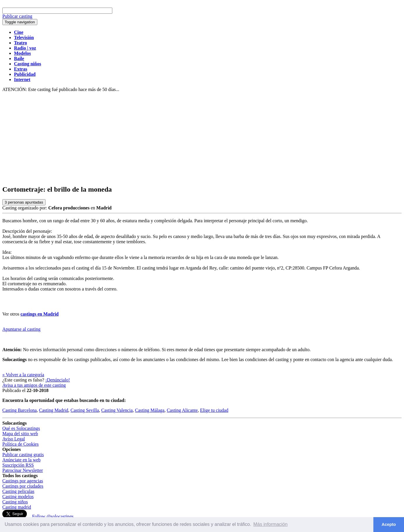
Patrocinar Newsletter (23, 470)
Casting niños (15, 502)
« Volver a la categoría (23, 375)
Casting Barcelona (20, 410)
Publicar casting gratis (23, 455)
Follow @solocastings (53, 516)
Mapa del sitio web (20, 434)
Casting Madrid (54, 410)
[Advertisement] (202, 139)
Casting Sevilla (85, 410)
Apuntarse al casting (21, 329)
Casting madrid (17, 507)
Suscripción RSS (18, 465)
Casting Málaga (150, 410)
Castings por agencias (23, 481)
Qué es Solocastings (21, 428)
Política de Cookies (20, 444)
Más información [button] (271, 524)
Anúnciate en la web (21, 460)
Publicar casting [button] (17, 16)
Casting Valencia (117, 410)
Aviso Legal (14, 439)
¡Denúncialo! (58, 380)
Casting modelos (18, 497)
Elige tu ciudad (214, 410)
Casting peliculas (18, 491)
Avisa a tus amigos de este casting (34, 385)
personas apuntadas (24, 202)
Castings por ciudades (23, 486)
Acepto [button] (389, 524)
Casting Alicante (182, 410)
